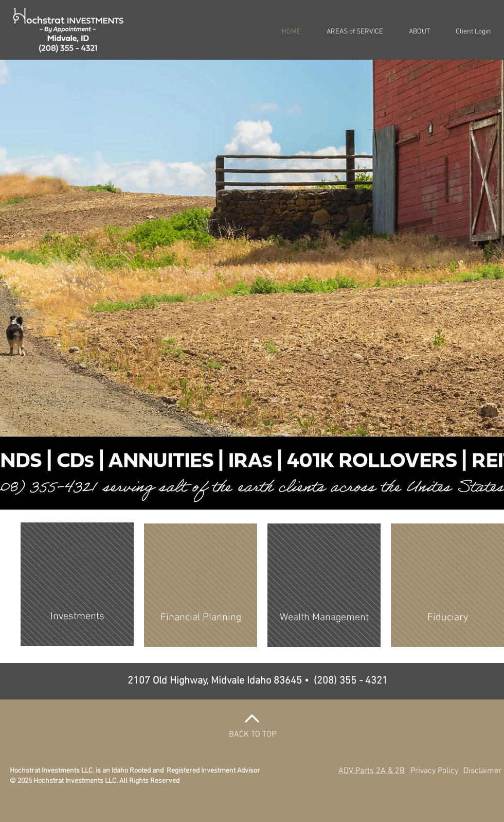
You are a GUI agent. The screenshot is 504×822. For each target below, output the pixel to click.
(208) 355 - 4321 (351, 681)
